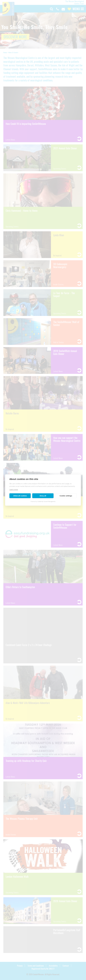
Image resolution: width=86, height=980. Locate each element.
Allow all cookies (20, 496)
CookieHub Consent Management (46, 501)
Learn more (14, 489)
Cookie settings (66, 496)
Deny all (43, 496)
